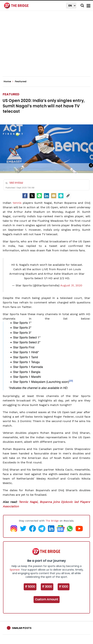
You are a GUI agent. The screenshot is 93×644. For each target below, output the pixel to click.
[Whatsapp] (39, 196)
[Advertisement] (48, 47)
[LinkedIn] (46, 196)
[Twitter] (32, 196)
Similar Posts (22, 628)
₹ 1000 (64, 587)
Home (8, 82)
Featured (11, 94)
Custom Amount (47, 599)
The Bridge (52, 521)
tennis (17, 203)
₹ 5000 (30, 587)
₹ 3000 (47, 587)
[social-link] (68, 196)
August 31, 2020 (71, 285)
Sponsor (15, 570)
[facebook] (25, 196)
